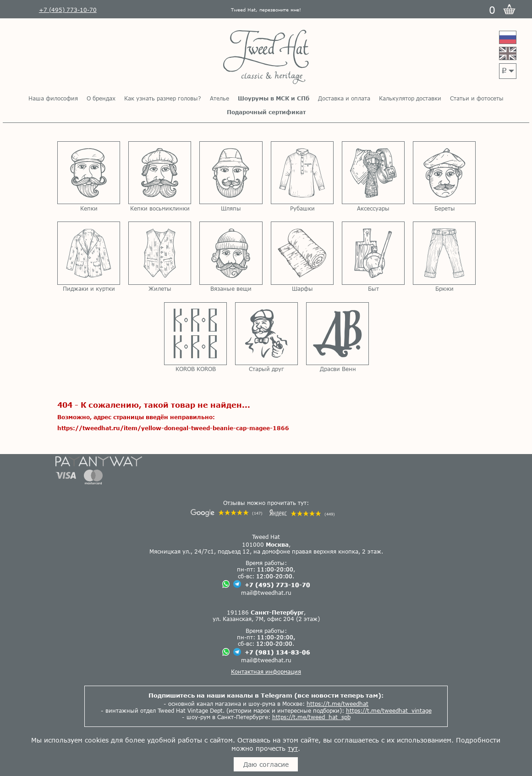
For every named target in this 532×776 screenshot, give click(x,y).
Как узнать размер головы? (163, 98)
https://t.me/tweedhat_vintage (389, 710)
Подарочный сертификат (266, 112)
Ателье (219, 98)
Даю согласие (266, 764)
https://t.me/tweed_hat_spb (311, 717)
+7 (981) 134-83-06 (277, 652)
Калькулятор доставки (410, 98)
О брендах (101, 98)
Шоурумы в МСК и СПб (274, 98)
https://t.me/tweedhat (337, 704)
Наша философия (53, 98)
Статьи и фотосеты (477, 98)
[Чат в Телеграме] (237, 585)
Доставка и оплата (344, 98)
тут (293, 748)
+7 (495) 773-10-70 (277, 585)
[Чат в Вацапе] (226, 585)
